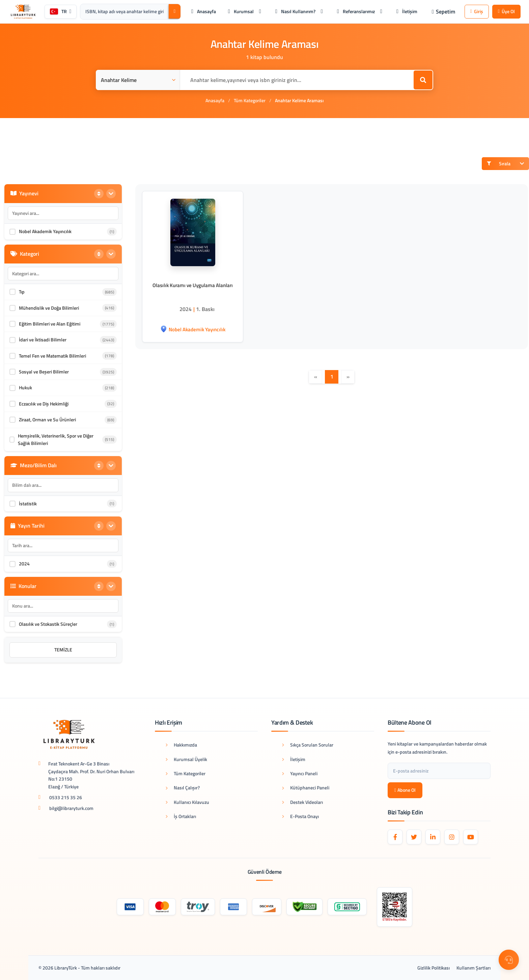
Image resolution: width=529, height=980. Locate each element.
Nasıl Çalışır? (183, 788)
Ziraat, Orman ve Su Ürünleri (47, 419)
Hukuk (25, 387)
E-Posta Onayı (300, 816)
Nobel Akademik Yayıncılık (45, 231)
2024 (24, 564)
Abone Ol (405, 790)
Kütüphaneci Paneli (306, 788)
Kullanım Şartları (474, 968)
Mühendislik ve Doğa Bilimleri (49, 308)
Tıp (22, 292)
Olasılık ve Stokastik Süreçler (48, 624)
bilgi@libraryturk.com (71, 808)
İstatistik (28, 503)
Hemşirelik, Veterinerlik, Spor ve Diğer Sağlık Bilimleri (56, 439)
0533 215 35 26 (66, 797)
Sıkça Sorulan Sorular (308, 745)
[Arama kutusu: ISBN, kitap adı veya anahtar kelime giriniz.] (124, 11)
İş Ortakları (181, 816)
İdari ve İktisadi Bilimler (43, 340)
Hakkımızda (181, 745)
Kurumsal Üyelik (186, 759)
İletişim (294, 759)
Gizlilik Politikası (434, 968)
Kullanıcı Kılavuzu (187, 802)
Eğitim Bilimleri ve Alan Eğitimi (50, 324)
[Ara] (175, 11)
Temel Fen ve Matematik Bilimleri (52, 356)
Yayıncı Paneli (300, 773)
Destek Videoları (302, 802)
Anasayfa (215, 100)
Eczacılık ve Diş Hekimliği (44, 404)
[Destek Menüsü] (509, 960)
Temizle (63, 650)
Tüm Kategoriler (250, 100)
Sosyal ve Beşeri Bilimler (44, 372)
